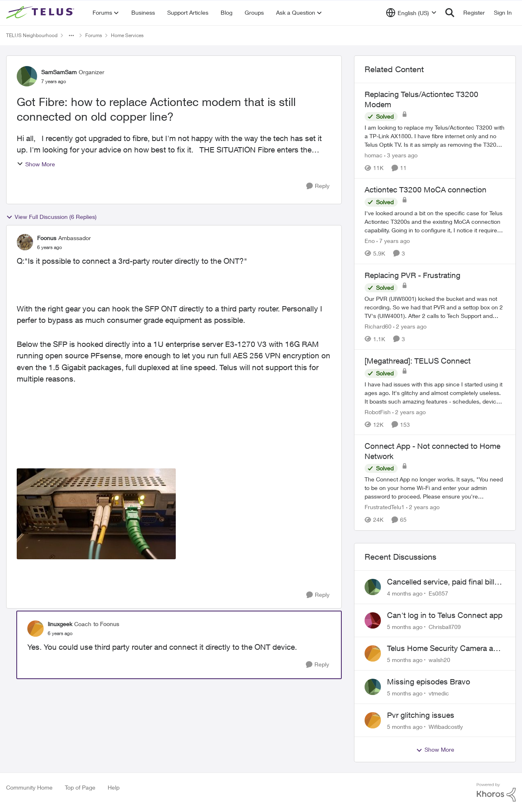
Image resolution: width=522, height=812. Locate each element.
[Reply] (318, 186)
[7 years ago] (393, 241)
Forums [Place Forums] (94, 35)
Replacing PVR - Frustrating (413, 275)
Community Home (29, 787)
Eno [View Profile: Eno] (370, 241)
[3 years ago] (401, 155)
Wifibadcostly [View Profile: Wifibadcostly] (446, 726)
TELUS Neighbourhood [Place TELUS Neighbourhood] (32, 35)
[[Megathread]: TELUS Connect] (435, 392)
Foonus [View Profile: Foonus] (47, 238)
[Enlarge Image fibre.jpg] (96, 514)
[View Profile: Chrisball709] (373, 620)
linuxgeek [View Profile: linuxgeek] (60, 624)
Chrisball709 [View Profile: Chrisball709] (445, 626)
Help (114, 787)
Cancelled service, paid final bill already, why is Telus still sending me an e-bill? (444, 582)
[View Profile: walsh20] (373, 653)
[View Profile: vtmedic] (373, 687)
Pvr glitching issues (421, 715)
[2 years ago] (410, 326)
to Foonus (106, 624)
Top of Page (80, 787)
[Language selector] (411, 13)
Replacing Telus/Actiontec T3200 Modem (421, 99)
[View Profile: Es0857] (373, 587)
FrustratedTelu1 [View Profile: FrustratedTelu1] (385, 507)
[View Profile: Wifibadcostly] (373, 720)
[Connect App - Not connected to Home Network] (435, 488)
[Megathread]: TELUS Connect (418, 361)
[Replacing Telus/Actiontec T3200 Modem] (435, 136)
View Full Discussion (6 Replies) (51, 217)
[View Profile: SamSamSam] (27, 76)
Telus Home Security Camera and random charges (445, 649)
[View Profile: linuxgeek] (35, 629)
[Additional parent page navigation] (71, 35)
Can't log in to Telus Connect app (445, 615)
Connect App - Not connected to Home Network (432, 451)
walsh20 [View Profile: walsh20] (439, 660)
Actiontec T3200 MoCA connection (426, 190)
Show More (36, 164)
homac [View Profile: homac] (374, 155)
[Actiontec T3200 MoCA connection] (435, 222)
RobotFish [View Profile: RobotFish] (378, 412)
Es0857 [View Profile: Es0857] (438, 593)
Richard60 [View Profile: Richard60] (378, 326)
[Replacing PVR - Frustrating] (435, 307)
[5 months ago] (405, 626)
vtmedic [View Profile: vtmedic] (439, 693)
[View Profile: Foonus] (25, 242)
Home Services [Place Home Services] (127, 35)
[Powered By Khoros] (496, 792)
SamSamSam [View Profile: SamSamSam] (59, 72)
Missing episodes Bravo (429, 682)
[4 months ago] (405, 593)
